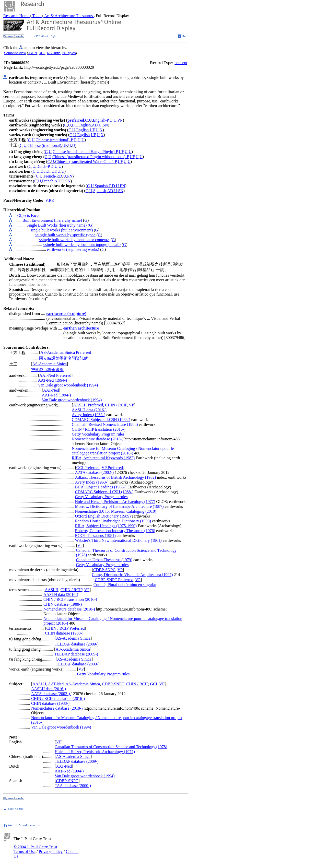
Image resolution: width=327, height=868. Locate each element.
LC (75, 125)
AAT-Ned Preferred (55, 375)
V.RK (50, 200)
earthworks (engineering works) (73, 249)
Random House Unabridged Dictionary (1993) (113, 521)
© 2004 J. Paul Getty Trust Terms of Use (35, 849)
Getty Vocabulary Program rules (98, 434)
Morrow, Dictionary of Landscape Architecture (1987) (119, 506)
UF (92, 130)
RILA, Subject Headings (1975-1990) (106, 526)
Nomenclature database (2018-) (98, 439)
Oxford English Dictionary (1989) (103, 516)
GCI (154, 684)
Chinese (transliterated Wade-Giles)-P (86, 162)
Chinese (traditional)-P (54, 140)
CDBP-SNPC (104, 570)
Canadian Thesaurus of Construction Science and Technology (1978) (111, 747)
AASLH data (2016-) (89, 410)
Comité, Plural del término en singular (125, 585)
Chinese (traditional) (44, 145)
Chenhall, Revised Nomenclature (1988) (105, 424)
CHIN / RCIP (116, 405)
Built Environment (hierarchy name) (52, 220)
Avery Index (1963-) (89, 415)
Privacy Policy (51, 852)
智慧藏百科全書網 (47, 370)
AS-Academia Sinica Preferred (66, 352)
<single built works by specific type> (65, 235)
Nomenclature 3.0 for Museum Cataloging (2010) (115, 511)
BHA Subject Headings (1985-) (101, 487)
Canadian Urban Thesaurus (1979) (104, 560)
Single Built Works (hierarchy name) (57, 225)
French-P (51, 176)
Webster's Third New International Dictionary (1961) (118, 540)
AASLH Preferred (88, 405)
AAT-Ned (51, 390)
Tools (37, 16)
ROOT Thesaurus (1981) (95, 536)
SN (105, 125)
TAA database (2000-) (73, 786)
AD (95, 125)
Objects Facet (29, 215)
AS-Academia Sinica (49, 364)
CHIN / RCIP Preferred (65, 628)
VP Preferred (112, 468)
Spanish (100, 191)
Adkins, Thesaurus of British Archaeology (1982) (115, 477)
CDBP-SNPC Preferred (114, 580)
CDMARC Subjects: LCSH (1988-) (101, 420)
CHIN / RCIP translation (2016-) (99, 429)
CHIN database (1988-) (63, 604)
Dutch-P (43, 166)
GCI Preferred (88, 468)
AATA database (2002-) (95, 472)
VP (131, 405)
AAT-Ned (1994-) (53, 380)
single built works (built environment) (62, 230)
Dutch (45, 171)
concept (181, 63)
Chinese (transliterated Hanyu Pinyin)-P (85, 152)
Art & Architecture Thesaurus (69, 16)
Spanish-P (103, 186)
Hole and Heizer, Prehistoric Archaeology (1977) (115, 502)
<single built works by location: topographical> (82, 245)
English (84, 125)
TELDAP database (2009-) (77, 644)
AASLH (51, 590)
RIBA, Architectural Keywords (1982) (103, 458)
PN (120, 120)
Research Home (17, 16)
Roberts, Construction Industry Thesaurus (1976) (115, 531)
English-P (101, 120)
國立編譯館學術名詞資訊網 (64, 358)
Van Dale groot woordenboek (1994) (68, 385)
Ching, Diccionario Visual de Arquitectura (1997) (132, 575)
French (48, 181)
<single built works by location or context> (74, 240)
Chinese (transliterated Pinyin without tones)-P (91, 157)
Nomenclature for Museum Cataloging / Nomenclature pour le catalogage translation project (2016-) (123, 451)
